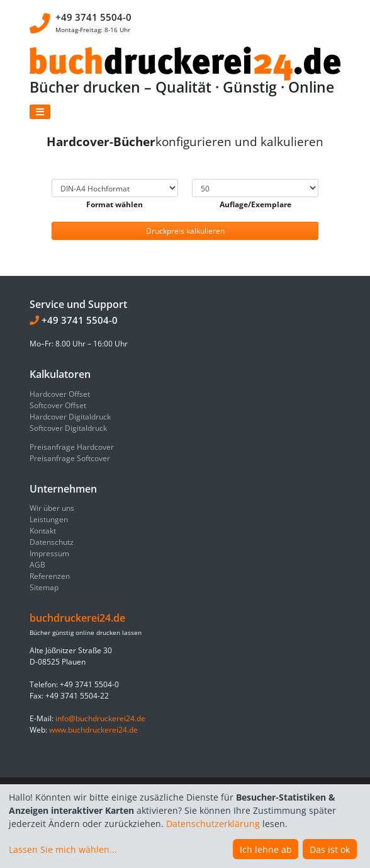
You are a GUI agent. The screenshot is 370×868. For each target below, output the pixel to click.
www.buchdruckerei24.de (93, 730)
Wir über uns (52, 508)
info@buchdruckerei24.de (100, 718)
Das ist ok (330, 849)
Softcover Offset (58, 405)
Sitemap (44, 587)
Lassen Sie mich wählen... (63, 849)
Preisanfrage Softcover (70, 458)
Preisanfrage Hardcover (72, 447)
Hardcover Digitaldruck (70, 417)
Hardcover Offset (60, 394)
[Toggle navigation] (40, 112)
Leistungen (49, 519)
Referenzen (50, 576)
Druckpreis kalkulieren (185, 231)
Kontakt (43, 531)
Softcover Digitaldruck (68, 428)
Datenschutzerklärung (213, 824)
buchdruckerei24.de (77, 618)
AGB (37, 565)
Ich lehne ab (266, 849)
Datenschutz (52, 542)
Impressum (49, 553)
